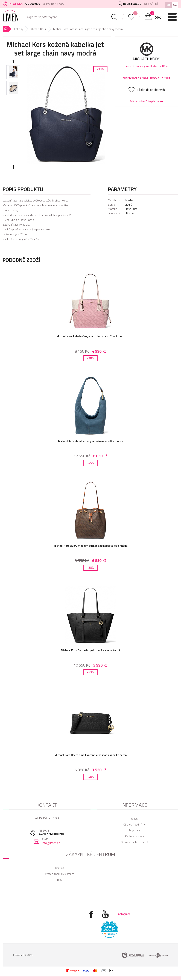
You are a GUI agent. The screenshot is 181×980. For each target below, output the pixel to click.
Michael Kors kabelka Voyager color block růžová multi (90, 336)
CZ (175, 5)
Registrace (135, 830)
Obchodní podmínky (134, 825)
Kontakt (60, 868)
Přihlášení (150, 4)
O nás (134, 819)
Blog (60, 880)
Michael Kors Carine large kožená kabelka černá (90, 650)
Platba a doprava (135, 836)
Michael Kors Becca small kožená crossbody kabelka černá (91, 755)
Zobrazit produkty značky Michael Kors (147, 66)
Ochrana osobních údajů (134, 842)
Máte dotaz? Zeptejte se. (147, 101)
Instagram (124, 914)
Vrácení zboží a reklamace (60, 874)
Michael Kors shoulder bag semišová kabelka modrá (91, 441)
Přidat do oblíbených (151, 90)
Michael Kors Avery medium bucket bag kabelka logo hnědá (90, 546)
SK (168, 5)
